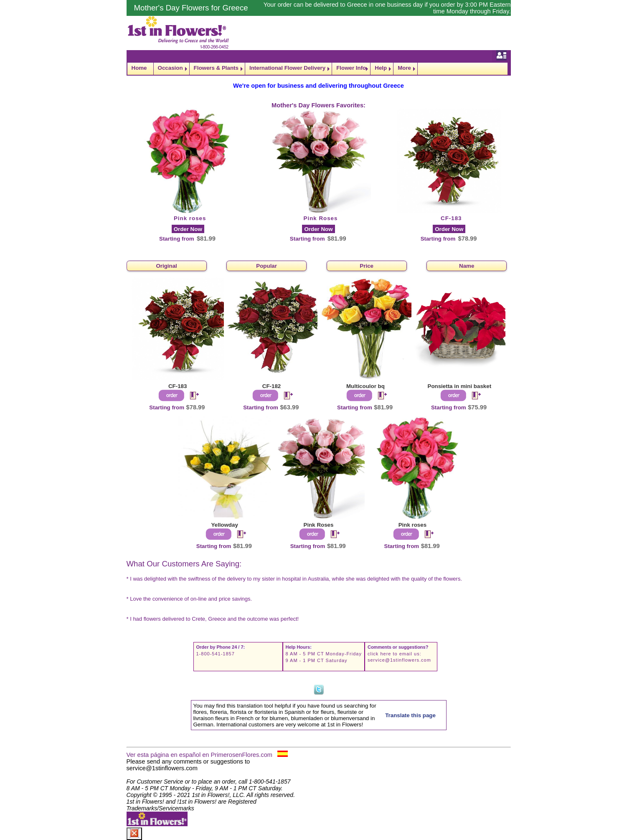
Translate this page (410, 715)
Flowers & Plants (216, 68)
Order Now (188, 229)
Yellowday (224, 525)
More (404, 68)
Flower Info (351, 68)
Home (139, 68)
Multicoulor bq (365, 386)
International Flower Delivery (287, 68)
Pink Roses (321, 218)
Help (381, 68)
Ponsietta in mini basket (460, 386)
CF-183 (451, 218)
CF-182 (272, 386)
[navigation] (319, 69)
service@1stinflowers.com (399, 660)
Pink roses (190, 218)
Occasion (170, 68)
